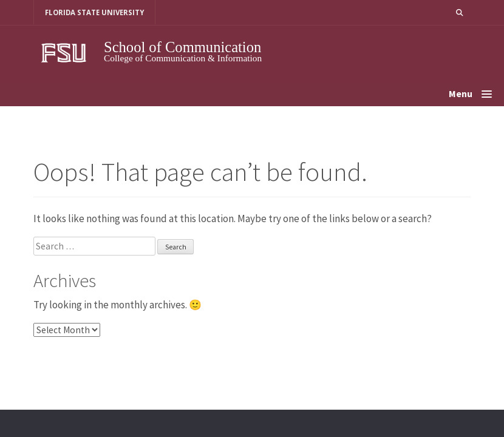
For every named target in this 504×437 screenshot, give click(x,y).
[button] (460, 12)
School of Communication (182, 47)
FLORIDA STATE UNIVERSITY (94, 12)
